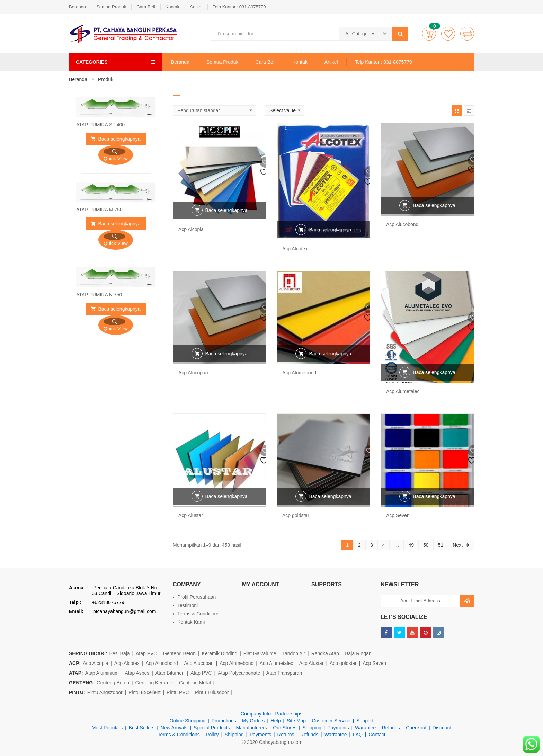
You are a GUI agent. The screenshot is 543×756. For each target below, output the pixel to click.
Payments (338, 728)
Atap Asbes (137, 673)
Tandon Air (294, 653)
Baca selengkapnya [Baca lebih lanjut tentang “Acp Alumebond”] (330, 362)
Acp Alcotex (295, 249)
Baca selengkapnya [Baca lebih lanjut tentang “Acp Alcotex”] (330, 238)
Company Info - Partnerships (271, 714)
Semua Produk (111, 7)
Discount (442, 728)
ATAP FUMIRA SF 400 (100, 125)
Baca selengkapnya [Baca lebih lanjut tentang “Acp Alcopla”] (226, 219)
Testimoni (188, 605)
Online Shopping (188, 721)
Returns (286, 735)
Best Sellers (142, 728)
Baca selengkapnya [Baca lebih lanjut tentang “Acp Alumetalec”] (434, 381)
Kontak (172, 7)
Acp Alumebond (299, 373)
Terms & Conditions (198, 614)
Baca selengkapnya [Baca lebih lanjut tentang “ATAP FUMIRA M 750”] (119, 224)
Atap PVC (146, 653)
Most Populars (107, 728)
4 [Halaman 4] (384, 545)
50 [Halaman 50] (426, 545)
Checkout (416, 728)
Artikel (196, 7)
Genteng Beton (179, 653)
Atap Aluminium (102, 673)
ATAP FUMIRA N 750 (99, 295)
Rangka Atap (325, 653)
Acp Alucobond (402, 224)
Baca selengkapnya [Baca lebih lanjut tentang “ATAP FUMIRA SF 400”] (119, 139)
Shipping (312, 728)
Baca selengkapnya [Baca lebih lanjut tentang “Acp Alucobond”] (434, 214)
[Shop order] (214, 110)
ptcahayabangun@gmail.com (125, 611)
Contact (377, 735)
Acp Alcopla (191, 229)
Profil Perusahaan (197, 597)
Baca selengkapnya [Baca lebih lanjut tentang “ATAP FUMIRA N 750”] (119, 309)
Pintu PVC (178, 692)
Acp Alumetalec (403, 391)
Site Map (296, 721)
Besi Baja (119, 653)
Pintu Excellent (145, 692)
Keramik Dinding (220, 653)
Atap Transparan (284, 673)
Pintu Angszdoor (105, 692)
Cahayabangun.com (281, 742)
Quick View (116, 159)
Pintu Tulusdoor (212, 692)
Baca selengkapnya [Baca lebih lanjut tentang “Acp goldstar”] (330, 505)
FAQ (358, 735)
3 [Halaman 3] (372, 545)
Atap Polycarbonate (239, 673)
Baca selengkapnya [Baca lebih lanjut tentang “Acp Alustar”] (226, 505)
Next (458, 545)
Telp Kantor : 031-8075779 (239, 7)
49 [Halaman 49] (411, 545)
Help (276, 721)
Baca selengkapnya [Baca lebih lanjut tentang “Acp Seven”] (434, 505)
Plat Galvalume (260, 653)
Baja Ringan (358, 653)
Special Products (212, 728)
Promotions (224, 721)
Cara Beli (146, 7)
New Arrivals (174, 728)
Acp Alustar (191, 515)
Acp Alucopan (193, 373)
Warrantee (336, 735)
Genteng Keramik (154, 683)
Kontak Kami (191, 622)
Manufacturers (251, 728)
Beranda (77, 7)
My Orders (253, 721)
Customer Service (331, 721)
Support (365, 721)
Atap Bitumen (170, 673)
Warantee (365, 728)
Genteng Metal (195, 683)
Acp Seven (398, 515)
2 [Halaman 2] (359, 545)
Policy (212, 735)
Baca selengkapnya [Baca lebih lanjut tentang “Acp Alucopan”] (226, 362)
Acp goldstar (296, 515)
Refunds (391, 728)
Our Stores (285, 728)
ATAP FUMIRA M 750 (99, 210)
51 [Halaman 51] (441, 545)
